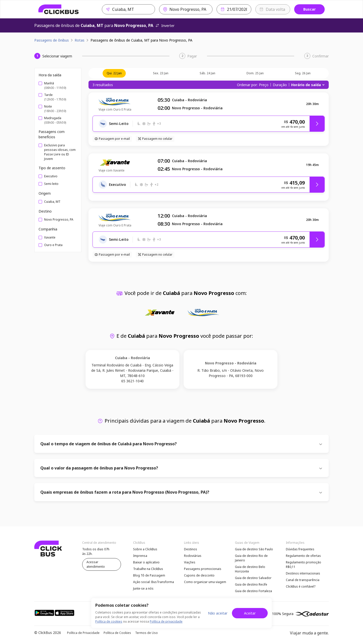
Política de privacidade (166, 621)
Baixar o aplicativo (146, 562)
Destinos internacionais (303, 573)
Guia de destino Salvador (253, 578)
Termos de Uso (146, 633)
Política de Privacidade (83, 633)
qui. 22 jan (114, 73)
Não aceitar (218, 613)
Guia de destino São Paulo (254, 549)
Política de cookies (109, 621)
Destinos (191, 549)
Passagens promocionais (203, 569)
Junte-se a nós (143, 588)
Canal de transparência (303, 580)
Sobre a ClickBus (145, 549)
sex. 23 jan (161, 73)
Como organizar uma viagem (205, 582)
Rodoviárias (193, 556)
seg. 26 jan (303, 73)
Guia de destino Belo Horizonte (250, 569)
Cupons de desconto (199, 575)
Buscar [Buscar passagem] (309, 9)
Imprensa (140, 556)
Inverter (165, 26)
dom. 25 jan (255, 73)
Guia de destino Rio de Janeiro (251, 558)
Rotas (80, 40)
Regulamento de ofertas (303, 556)
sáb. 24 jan (207, 73)
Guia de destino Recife (251, 584)
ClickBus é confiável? (301, 586)
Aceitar (250, 613)
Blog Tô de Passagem (149, 575)
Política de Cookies (117, 633)
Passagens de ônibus (52, 40)
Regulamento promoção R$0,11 (304, 565)
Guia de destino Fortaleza (253, 591)
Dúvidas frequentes (300, 549)
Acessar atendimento (96, 564)
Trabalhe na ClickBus (148, 569)
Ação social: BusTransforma (154, 582)
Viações (190, 562)
